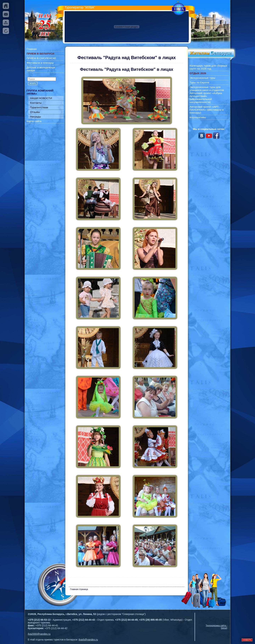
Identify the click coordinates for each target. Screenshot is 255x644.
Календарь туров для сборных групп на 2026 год (208, 67)
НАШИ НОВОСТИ (41, 98)
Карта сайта (34, 121)
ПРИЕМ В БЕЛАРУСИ (40, 54)
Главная (32, 49)
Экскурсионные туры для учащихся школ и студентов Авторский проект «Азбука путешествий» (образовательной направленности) (207, 95)
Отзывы (35, 112)
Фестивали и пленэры (40, 63)
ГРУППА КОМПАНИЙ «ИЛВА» (40, 92)
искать (33, 83)
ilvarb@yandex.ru (88, 640)
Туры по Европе (199, 82)
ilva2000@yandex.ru (39, 634)
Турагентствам (39, 107)
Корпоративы (198, 117)
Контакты (36, 103)
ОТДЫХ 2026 (198, 73)
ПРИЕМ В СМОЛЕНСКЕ (41, 58)
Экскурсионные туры (202, 78)
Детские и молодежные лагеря (41, 69)
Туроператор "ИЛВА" (80, 7)
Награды (36, 117)
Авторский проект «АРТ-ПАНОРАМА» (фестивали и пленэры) (207, 110)
